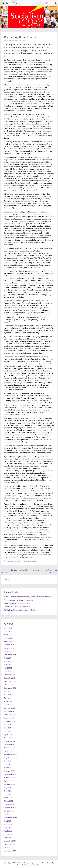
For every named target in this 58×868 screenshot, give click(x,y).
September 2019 (10, 851)
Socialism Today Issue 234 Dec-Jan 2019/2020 (22, 561)
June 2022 (8, 761)
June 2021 (8, 791)
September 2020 (10, 818)
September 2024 (10, 688)
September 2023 (10, 721)
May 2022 (8, 764)
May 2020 (8, 828)
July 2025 (8, 658)
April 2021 (8, 798)
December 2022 (10, 745)
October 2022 (9, 751)
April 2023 (8, 735)
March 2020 (9, 834)
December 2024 (10, 678)
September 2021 (10, 784)
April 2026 (8, 635)
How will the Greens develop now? (17, 607)
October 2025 (9, 651)
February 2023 (9, 741)
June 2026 (8, 628)
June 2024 (8, 695)
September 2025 (10, 655)
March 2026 (9, 638)
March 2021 (8, 801)
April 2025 (8, 668)
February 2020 (10, 838)
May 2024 (8, 698)
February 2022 (10, 771)
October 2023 (9, 718)
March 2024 (9, 705)
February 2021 (9, 804)
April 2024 (8, 701)
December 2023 (10, 711)
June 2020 (8, 824)
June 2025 (8, 661)
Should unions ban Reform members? (19, 600)
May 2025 (8, 665)
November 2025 (10, 648)
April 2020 (8, 831)
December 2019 (10, 841)
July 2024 (8, 691)
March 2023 (8, 738)
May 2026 (8, 631)
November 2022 (10, 748)
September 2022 (10, 754)
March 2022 (9, 768)
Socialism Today (10, 3)
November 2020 (10, 811)
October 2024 (9, 685)
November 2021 (10, 778)
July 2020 (8, 821)
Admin (24, 41)
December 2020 (10, 808)
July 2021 (7, 788)
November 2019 (10, 844)
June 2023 (8, 728)
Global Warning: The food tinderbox (18, 603)
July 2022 (8, 758)
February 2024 (9, 708)
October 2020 (9, 814)
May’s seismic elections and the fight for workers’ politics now (28, 597)
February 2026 (10, 641)
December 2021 (10, 774)
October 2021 (9, 781)
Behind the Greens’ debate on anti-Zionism (26, 610)
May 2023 (8, 731)
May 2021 (8, 794)
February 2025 (9, 675)
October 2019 (9, 848)
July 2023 (7, 725)
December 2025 (10, 645)
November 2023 (10, 715)
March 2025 (9, 671)
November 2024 (10, 681)
